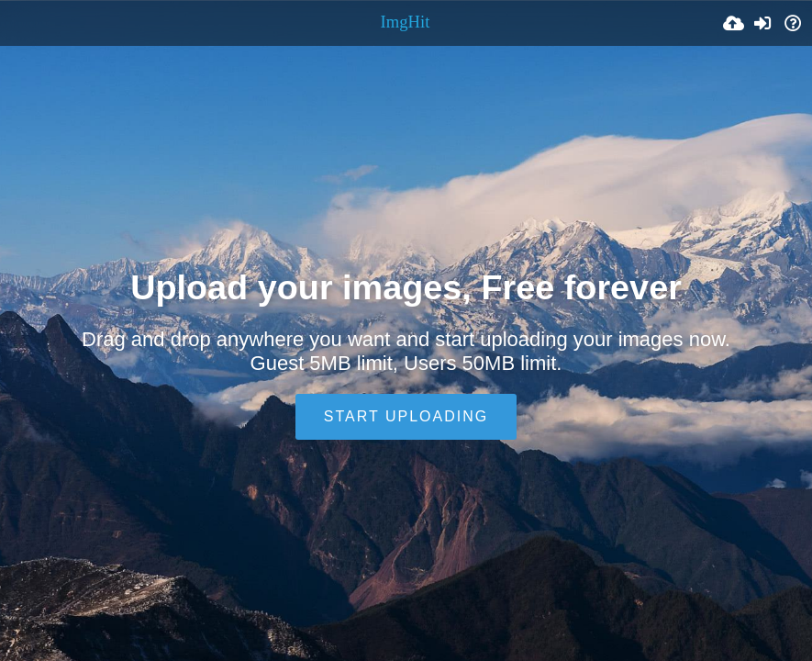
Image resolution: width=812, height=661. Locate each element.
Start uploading (406, 416)
